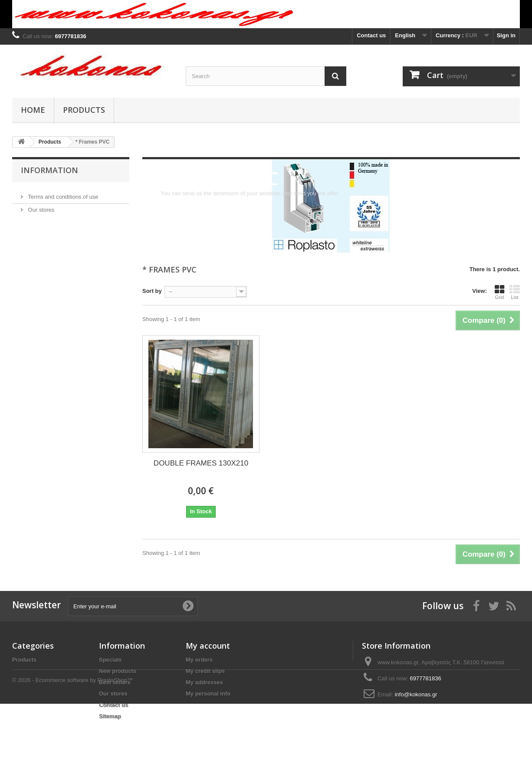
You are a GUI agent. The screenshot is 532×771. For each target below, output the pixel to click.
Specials (110, 660)
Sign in (506, 35)
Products (84, 110)
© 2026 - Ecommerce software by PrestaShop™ (72, 747)
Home (33, 110)
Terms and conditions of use (62, 193)
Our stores (40, 206)
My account (208, 646)
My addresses (204, 682)
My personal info (208, 694)
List (515, 292)
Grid (499, 292)
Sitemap (110, 716)
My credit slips (205, 671)
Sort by (152, 291)
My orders (199, 660)
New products (118, 671)
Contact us (371, 35)
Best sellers (115, 682)
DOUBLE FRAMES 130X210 (201, 463)
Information (49, 170)
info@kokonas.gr (416, 694)
